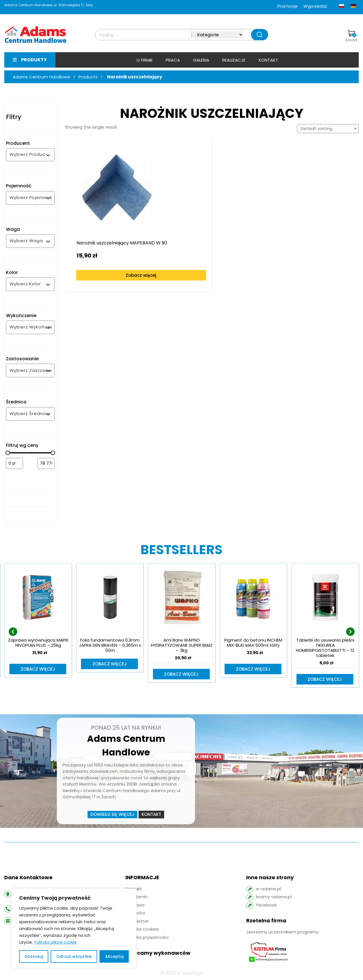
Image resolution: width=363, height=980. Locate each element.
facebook (266, 905)
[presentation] (13, 632)
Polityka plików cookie (56, 942)
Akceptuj (114, 956)
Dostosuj (34, 956)
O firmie (145, 60)
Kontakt (268, 60)
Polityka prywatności (147, 938)
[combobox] (28, 155)
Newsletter (137, 922)
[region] (74, 929)
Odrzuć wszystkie (74, 956)
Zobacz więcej (102, 253)
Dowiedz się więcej (112, 815)
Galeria (201, 60)
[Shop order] (328, 129)
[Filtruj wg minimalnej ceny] (14, 463)
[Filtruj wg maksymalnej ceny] (46, 463)
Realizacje (234, 60)
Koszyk (351, 36)
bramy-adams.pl (274, 897)
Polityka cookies (142, 930)
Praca (173, 60)
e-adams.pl (268, 889)
